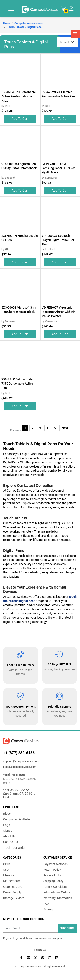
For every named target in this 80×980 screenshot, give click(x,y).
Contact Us (11, 842)
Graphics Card (13, 887)
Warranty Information (58, 898)
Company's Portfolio (17, 819)
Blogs (7, 814)
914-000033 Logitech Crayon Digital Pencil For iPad (58, 240)
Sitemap (49, 909)
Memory (9, 875)
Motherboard (12, 881)
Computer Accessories (28, 23)
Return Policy (52, 870)
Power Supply (12, 892)
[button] (71, 8)
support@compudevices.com (21, 761)
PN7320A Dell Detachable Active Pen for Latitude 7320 (19, 96)
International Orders (57, 892)
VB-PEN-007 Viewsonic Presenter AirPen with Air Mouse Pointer (58, 312)
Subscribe (67, 928)
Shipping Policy (53, 881)
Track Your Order (14, 848)
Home (7, 23)
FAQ (46, 904)
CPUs (7, 864)
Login (7, 825)
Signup (8, 831)
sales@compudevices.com (20, 767)
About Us (9, 836)
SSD (6, 870)
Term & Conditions (55, 887)
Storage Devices (14, 898)
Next (65, 428)
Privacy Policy (52, 875)
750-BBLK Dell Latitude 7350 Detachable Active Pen (17, 384)
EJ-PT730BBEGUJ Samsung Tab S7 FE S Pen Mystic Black (59, 168)
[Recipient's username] (40, 928)
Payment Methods (55, 864)
